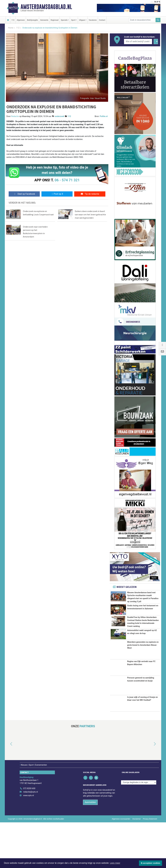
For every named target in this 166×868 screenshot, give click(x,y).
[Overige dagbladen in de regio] (139, 828)
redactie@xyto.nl (31, 838)
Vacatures (93, 20)
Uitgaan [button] (82, 20)
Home (11, 28)
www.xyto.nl (28, 841)
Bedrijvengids (32, 20)
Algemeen (21, 20)
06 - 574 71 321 (67, 180)
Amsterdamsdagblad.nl (46, 7)
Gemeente (44, 20)
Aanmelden (90, 848)
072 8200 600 (29, 834)
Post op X (57, 194)
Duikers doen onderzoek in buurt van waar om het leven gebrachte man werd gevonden (90, 214)
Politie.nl (104, 116)
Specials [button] (64, 20)
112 (13, 20)
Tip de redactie (90, 194)
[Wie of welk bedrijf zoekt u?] (138, 42)
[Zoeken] (158, 20)
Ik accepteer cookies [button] (151, 863)
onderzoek (59, 116)
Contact (102, 20)
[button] (8, 790)
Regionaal (55, 20)
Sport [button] (73, 20)
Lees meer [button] (115, 863)
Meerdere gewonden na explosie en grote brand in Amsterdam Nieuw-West (143, 691)
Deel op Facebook (24, 194)
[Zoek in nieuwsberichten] (142, 20)
